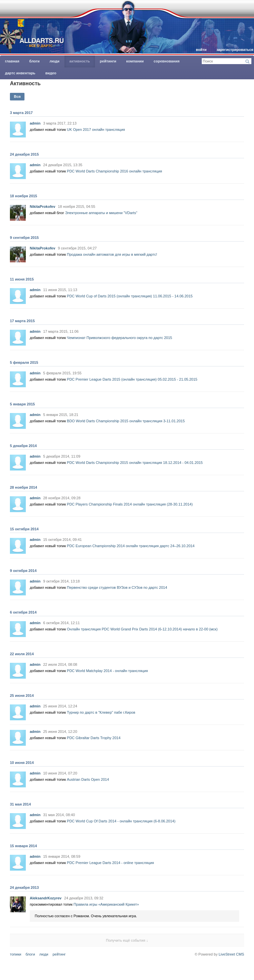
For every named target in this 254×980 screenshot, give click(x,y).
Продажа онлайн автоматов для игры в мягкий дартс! (112, 254)
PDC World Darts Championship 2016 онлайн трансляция (114, 171)
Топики (16, 954)
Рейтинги (108, 61)
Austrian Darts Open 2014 (88, 779)
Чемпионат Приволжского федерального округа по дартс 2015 (119, 338)
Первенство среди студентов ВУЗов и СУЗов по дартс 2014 (117, 587)
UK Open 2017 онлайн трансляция (96, 130)
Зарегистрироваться (235, 50)
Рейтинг (59, 954)
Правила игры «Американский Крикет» (106, 904)
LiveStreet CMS (231, 954)
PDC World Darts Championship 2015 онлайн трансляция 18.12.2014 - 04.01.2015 (135, 463)
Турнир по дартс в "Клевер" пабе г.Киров (101, 712)
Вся (17, 96)
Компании (135, 61)
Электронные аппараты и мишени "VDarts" (101, 213)
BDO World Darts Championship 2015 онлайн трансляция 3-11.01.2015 (126, 421)
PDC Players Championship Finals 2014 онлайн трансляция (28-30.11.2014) (130, 504)
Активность (80, 61)
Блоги (34, 61)
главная (12, 61)
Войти (201, 50)
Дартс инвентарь (20, 73)
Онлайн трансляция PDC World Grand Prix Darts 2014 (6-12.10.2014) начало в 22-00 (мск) (142, 629)
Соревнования (167, 61)
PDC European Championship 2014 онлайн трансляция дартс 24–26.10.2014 (131, 546)
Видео (51, 73)
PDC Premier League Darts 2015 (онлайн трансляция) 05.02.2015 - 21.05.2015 (132, 379)
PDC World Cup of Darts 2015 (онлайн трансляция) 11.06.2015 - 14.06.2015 (130, 296)
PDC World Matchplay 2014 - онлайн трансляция (107, 671)
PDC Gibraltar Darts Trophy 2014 (94, 738)
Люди (55, 61)
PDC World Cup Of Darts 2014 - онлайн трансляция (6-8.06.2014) (121, 821)
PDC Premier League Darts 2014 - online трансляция (110, 863)
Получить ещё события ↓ (127, 940)
